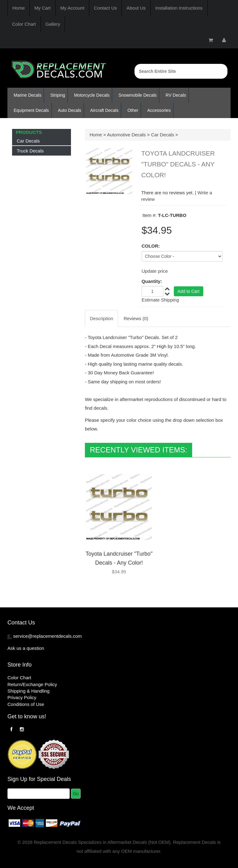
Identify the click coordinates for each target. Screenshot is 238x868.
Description (101, 318)
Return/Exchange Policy (32, 684)
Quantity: (152, 281)
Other (133, 110)
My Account (73, 8)
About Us (136, 8)
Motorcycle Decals (92, 95)
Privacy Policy (22, 697)
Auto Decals (70, 110)
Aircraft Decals (104, 110)
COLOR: (151, 246)
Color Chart (24, 24)
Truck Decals (30, 151)
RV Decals (176, 95)
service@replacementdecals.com (47, 636)
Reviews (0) (136, 318)
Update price (155, 271)
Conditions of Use (26, 704)
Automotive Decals (126, 135)
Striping (57, 95)
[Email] (39, 794)
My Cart (43, 8)
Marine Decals (27, 95)
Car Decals (28, 141)
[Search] (181, 71)
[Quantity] (152, 291)
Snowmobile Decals (137, 95)
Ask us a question (26, 648)
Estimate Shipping (160, 300)
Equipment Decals (31, 110)
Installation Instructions (179, 8)
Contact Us (105, 8)
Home (19, 8)
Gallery (53, 24)
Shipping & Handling (29, 691)
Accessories (159, 110)
